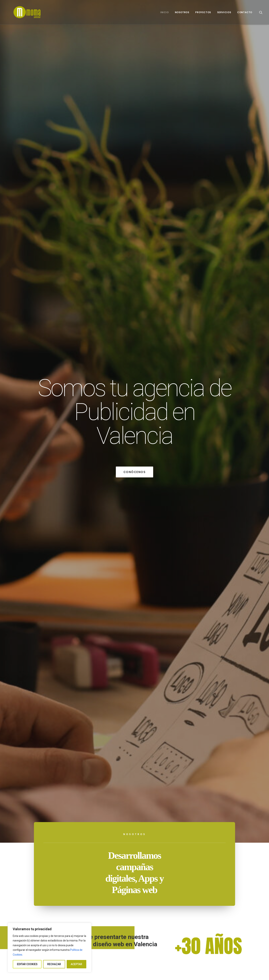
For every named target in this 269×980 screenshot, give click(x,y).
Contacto (245, 12)
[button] (261, 12)
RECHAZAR (54, 964)
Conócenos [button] (135, 472)
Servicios (224, 12)
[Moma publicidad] (21, 12)
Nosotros (182, 12)
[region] (50, 948)
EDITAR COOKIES (27, 964)
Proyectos (203, 12)
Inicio (165, 12)
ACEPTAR (76, 964)
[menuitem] (165, 12)
